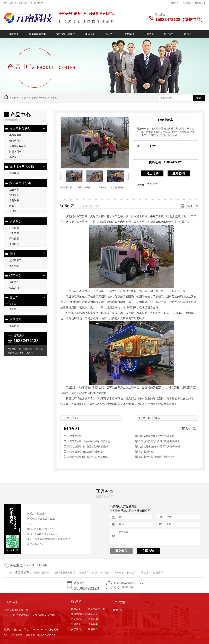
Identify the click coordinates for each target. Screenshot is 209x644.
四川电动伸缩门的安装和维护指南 (156, 457)
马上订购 (152, 173)
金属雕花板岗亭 (18, 146)
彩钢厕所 (14, 239)
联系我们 (188, 34)
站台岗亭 (14, 195)
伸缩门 (14, 254)
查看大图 (68, 188)
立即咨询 (179, 173)
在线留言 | (175, 3)
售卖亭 (13, 309)
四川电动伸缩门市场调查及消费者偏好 (88, 446)
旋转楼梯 (14, 173)
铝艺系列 (15, 276)
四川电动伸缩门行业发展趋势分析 (85, 452)
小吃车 (54, 98)
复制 (150, 184)
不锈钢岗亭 (15, 135)
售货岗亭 (14, 200)
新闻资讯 (149, 34)
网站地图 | (187, 3)
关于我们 (76, 629)
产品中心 (110, 34)
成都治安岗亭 (74, 436)
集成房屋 (15, 319)
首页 (24, 98)
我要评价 (103, 188)
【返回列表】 (186, 428)
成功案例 (129, 34)
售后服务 (169, 34)
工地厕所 (14, 244)
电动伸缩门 (15, 266)
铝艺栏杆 (14, 282)
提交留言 (121, 551)
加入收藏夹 (85, 188)
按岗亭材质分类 (37, 34)
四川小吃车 (154, 418)
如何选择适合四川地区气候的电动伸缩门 (89, 457)
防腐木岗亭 (15, 151)
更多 (155, 184)
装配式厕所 (15, 233)
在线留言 (104, 491)
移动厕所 (90, 34)
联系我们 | (200, 3)
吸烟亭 (13, 206)
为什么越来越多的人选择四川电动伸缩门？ (161, 446)
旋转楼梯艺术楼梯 (65, 34)
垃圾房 (13, 211)
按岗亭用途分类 (20, 183)
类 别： (142, 146)
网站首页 (14, 34)
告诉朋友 (119, 188)
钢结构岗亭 (15, 141)
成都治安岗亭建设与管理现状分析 (156, 436)
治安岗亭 (14, 190)
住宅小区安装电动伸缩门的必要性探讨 (159, 441)
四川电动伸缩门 (147, 452)
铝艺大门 (14, 288)
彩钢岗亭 (14, 157)
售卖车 (44, 98)
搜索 (199, 98)
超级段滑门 (15, 260)
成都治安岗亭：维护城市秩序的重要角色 (89, 441)
